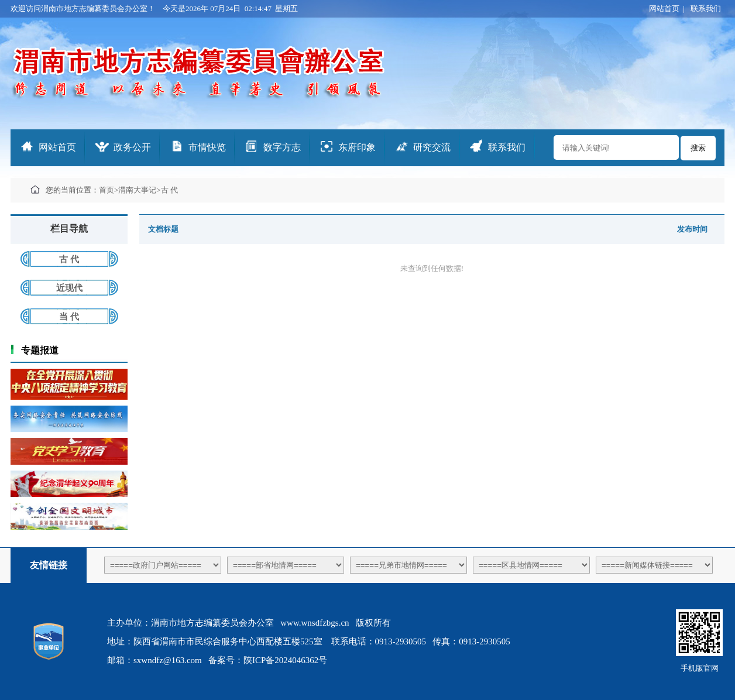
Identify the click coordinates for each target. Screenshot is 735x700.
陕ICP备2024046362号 (285, 660)
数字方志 (282, 147)
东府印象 (357, 147)
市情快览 (207, 147)
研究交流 (432, 147)
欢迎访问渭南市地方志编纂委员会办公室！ (83, 8)
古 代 (169, 190)
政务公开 (132, 147)
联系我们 (706, 8)
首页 (107, 190)
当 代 (69, 317)
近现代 (69, 288)
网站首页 (664, 8)
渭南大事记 (137, 190)
